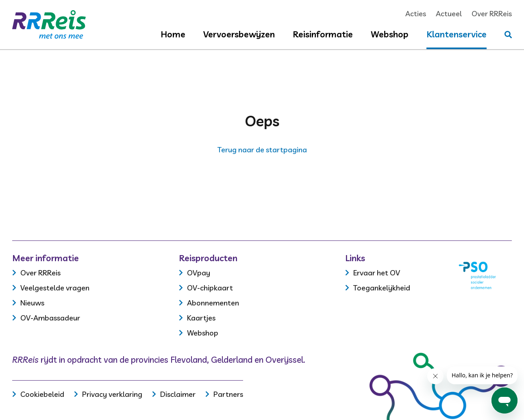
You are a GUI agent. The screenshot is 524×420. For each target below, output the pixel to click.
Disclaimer (178, 394)
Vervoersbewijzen (239, 34)
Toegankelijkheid (382, 288)
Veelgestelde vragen (55, 288)
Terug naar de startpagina (262, 150)
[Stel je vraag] (508, 35)
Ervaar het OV (377, 273)
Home (173, 34)
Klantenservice (457, 34)
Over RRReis (492, 14)
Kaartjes (201, 318)
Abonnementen (213, 303)
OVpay (199, 273)
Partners (228, 394)
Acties (416, 14)
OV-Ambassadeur (50, 318)
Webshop (390, 34)
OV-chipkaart (210, 288)
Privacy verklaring (112, 394)
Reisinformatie (323, 34)
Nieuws (32, 303)
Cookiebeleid (42, 394)
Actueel (449, 14)
